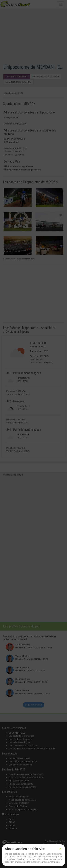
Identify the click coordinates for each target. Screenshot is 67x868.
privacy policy (17, 859)
